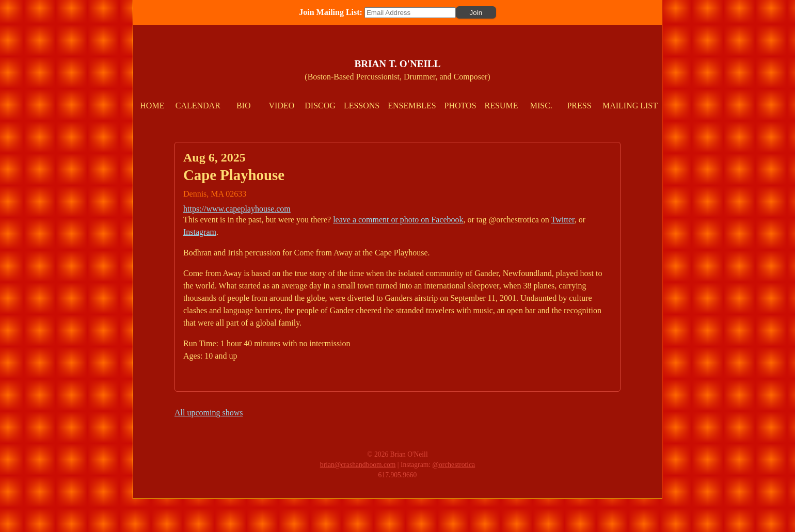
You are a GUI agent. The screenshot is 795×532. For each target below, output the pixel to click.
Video (282, 106)
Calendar (198, 106)
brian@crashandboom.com (358, 465)
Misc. (541, 106)
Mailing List (630, 106)
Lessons (362, 106)
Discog (320, 106)
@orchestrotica (454, 465)
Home (152, 106)
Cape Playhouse (234, 175)
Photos (460, 106)
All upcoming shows (209, 413)
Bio (244, 106)
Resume (502, 106)
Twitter (562, 220)
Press (579, 106)
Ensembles (412, 106)
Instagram (200, 232)
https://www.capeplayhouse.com (237, 209)
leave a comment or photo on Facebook (398, 220)
